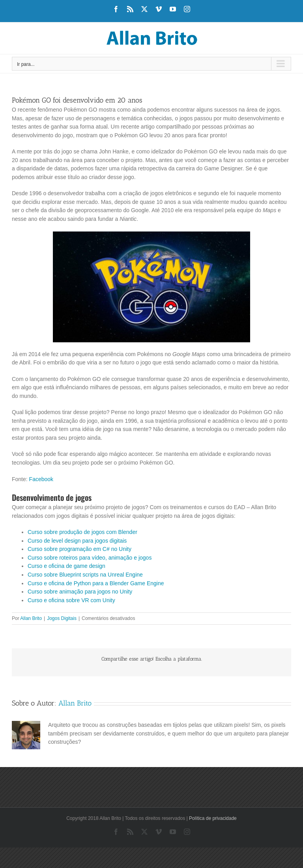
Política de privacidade (213, 818)
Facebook (41, 479)
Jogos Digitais (62, 618)
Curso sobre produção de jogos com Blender (82, 532)
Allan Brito (31, 618)
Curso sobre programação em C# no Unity (79, 549)
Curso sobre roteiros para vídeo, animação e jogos (90, 558)
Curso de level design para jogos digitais (77, 541)
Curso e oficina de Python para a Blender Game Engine (96, 583)
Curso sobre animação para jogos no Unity (80, 592)
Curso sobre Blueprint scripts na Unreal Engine (85, 575)
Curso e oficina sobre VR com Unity (71, 600)
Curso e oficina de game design (66, 566)
